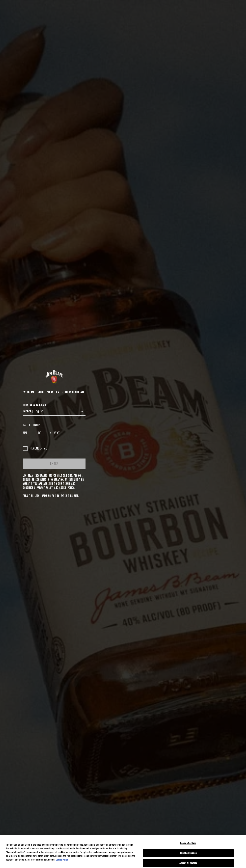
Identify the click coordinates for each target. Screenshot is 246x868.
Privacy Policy (44, 488)
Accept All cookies (188, 863)
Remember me (35, 449)
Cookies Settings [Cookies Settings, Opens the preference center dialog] (188, 843)
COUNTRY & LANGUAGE (35, 405)
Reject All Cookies (188, 853)
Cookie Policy (67, 488)
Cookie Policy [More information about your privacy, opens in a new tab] (62, 860)
